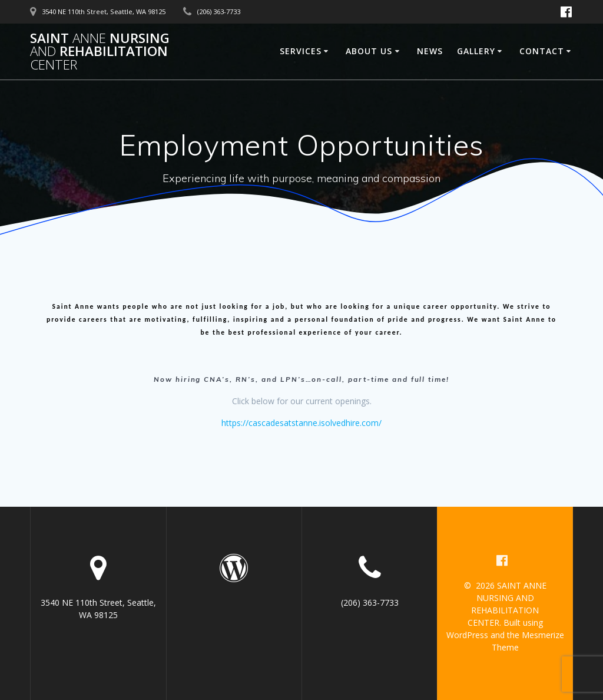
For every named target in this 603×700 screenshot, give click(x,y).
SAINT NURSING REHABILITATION (100, 52)
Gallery (476, 51)
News (430, 51)
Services (301, 51)
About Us (369, 51)
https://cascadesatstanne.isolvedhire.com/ (301, 423)
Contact (542, 51)
